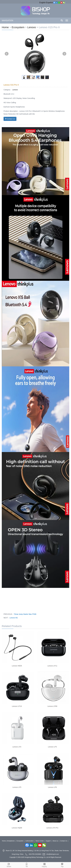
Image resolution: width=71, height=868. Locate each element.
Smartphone (11, 841)
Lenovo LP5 (17, 787)
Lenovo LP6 (52, 787)
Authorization (30, 841)
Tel (27, 865)
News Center (40, 841)
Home (5, 27)
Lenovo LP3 (52, 747)
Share (9, 865)
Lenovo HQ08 (17, 828)
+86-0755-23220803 (35, 854)
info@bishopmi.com (53, 854)
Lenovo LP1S (17, 706)
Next (64, 54)
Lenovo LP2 (17, 747)
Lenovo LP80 (52, 706)
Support (48, 841)
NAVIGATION (7, 21)
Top (62, 865)
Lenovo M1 (14, 618)
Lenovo (32, 27)
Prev (7, 54)
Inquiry (44, 865)
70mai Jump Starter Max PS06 (25, 614)
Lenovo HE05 (17, 666)
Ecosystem (18, 27)
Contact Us (10, 119)
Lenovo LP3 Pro (52, 828)
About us (55, 841)
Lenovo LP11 (52, 666)
